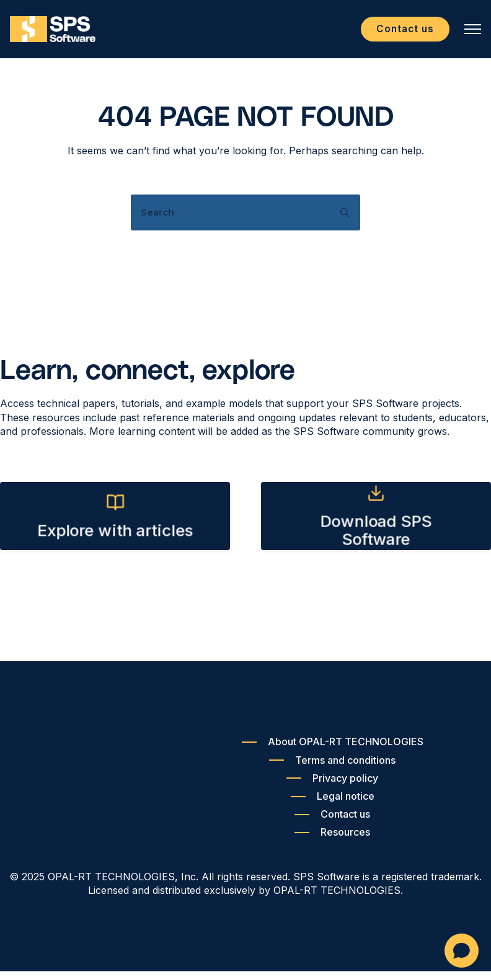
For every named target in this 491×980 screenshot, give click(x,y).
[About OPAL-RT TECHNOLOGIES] (333, 750)
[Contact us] (332, 823)
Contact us (399, 33)
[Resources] (332, 841)
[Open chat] (462, 951)
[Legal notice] (333, 805)
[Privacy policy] (332, 787)
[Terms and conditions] (332, 769)
